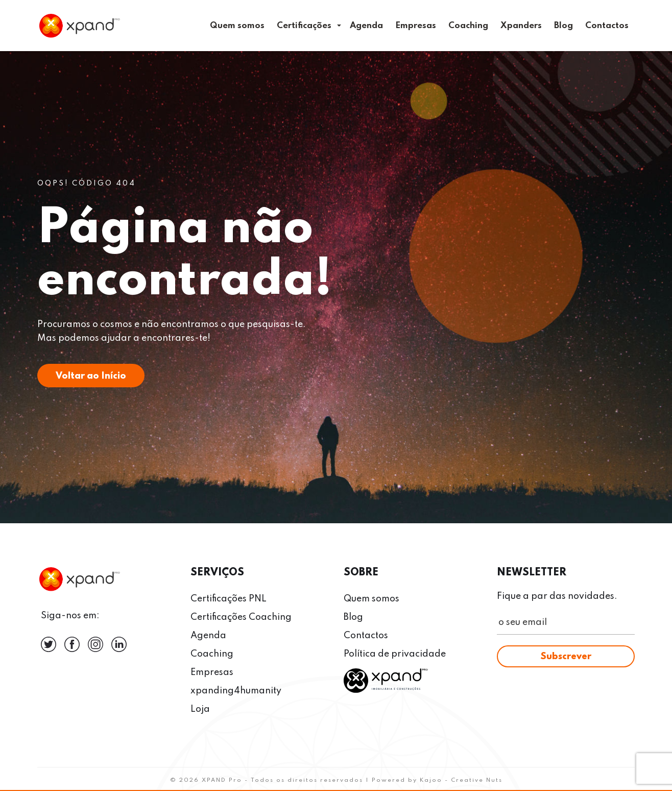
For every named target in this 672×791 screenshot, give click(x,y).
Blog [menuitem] (563, 26)
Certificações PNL (229, 599)
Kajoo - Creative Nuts (461, 780)
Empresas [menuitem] (416, 26)
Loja (200, 709)
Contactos (366, 636)
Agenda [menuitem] (366, 26)
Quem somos (371, 599)
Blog (353, 617)
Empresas (212, 672)
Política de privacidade (395, 654)
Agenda (208, 636)
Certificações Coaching (241, 617)
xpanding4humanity (236, 691)
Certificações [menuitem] (304, 26)
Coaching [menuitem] (468, 26)
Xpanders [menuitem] (521, 26)
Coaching (212, 654)
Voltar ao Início (91, 376)
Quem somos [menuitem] (237, 26)
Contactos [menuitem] (607, 26)
